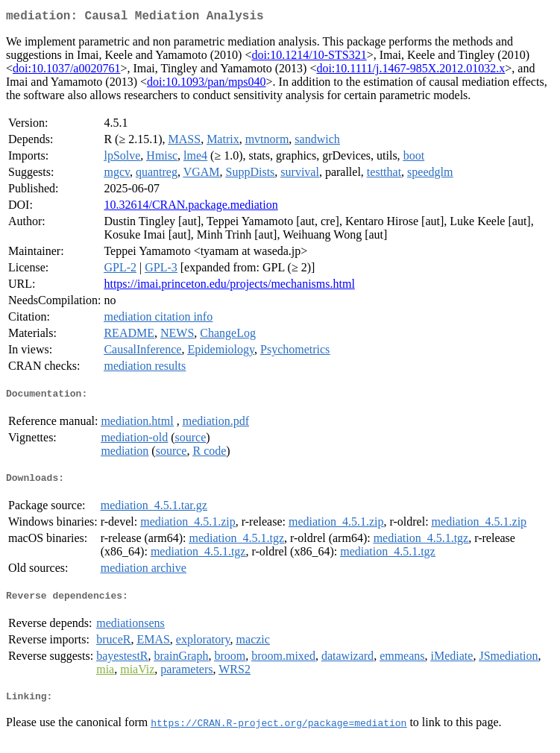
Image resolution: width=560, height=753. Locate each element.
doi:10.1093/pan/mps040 (207, 85)
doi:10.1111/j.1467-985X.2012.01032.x (410, 71)
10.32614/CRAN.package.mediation (191, 208)
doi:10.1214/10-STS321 (309, 58)
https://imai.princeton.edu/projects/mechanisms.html (229, 287)
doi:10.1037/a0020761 (66, 71)
